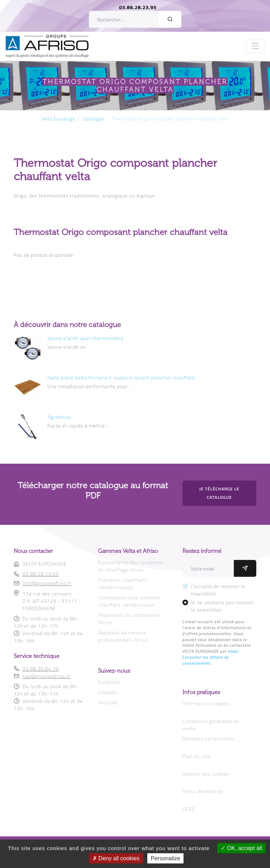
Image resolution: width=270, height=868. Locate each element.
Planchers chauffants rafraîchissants (123, 583)
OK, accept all (241, 848)
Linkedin (108, 692)
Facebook (109, 682)
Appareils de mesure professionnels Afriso (123, 636)
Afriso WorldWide (203, 791)
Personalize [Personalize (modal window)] (166, 858)
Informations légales (207, 703)
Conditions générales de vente (211, 725)
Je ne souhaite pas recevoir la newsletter (223, 606)
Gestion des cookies (206, 774)
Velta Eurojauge (58, 119)
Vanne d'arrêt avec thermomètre (86, 338)
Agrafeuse (59, 417)
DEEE (189, 809)
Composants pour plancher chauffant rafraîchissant (130, 601)
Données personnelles (208, 739)
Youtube (108, 702)
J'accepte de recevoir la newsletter (218, 590)
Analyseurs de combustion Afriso (129, 619)
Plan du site (196, 756)
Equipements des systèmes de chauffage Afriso (130, 566)
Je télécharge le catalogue (219, 493)
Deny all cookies (116, 858)
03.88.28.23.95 (138, 7)
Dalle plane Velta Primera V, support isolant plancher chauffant (121, 377)
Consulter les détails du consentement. (206, 660)
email (233, 651)
